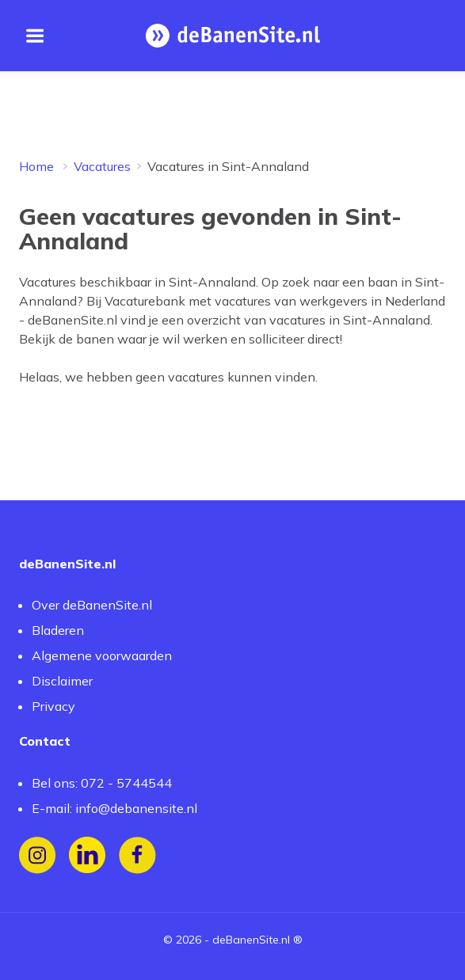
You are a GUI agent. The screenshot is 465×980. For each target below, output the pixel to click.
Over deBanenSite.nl (92, 605)
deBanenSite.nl (251, 940)
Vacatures (102, 166)
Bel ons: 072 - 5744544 (102, 783)
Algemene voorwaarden (102, 655)
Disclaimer (62, 681)
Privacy (53, 706)
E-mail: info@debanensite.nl (114, 808)
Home (36, 166)
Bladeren (58, 630)
